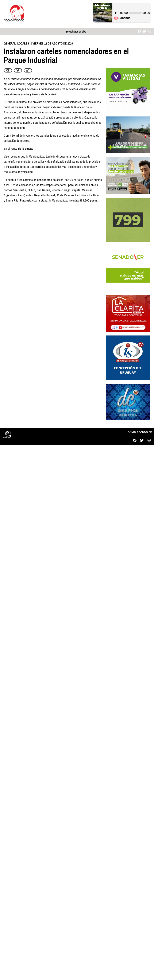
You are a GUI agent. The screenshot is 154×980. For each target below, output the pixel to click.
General (10, 43)
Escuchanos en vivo (76, 32)
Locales (23, 43)
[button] (8, 70)
